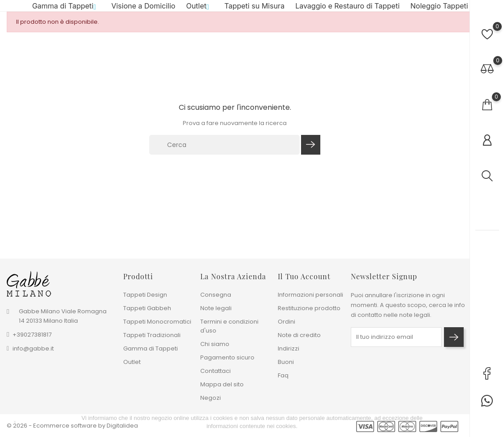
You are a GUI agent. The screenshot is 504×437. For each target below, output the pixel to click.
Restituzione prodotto (309, 308)
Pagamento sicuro (227, 357)
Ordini (286, 322)
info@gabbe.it (33, 349)
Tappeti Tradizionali (152, 335)
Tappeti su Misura (254, 9)
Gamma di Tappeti (67, 9)
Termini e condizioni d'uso (229, 326)
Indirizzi (289, 348)
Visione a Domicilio (143, 9)
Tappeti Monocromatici (157, 322)
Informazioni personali (310, 295)
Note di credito (299, 335)
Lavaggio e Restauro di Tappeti (347, 9)
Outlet (200, 9)
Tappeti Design (145, 295)
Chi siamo (215, 344)
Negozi (211, 398)
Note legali (216, 308)
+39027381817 (32, 335)
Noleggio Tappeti (439, 9)
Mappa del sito (222, 384)
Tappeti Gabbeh (147, 308)
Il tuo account (304, 276)
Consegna (216, 295)
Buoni (286, 362)
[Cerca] (224, 152)
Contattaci (215, 371)
